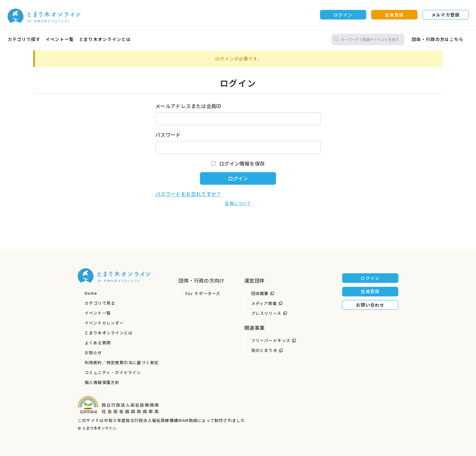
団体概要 (260, 293)
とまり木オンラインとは (105, 39)
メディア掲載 (264, 303)
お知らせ (93, 353)
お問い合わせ (370, 305)
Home (91, 293)
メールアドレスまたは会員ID (188, 106)
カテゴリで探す (24, 39)
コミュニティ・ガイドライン (113, 372)
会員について (238, 203)
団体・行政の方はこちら (437, 39)
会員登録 (394, 15)
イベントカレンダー (104, 323)
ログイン (343, 15)
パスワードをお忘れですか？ (188, 194)
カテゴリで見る (100, 303)
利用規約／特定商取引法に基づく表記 (122, 362)
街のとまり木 (264, 350)
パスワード (168, 135)
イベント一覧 (60, 39)
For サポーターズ (203, 293)
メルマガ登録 (446, 15)
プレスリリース (266, 313)
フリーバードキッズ (271, 340)
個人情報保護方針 (102, 382)
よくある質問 (98, 343)
